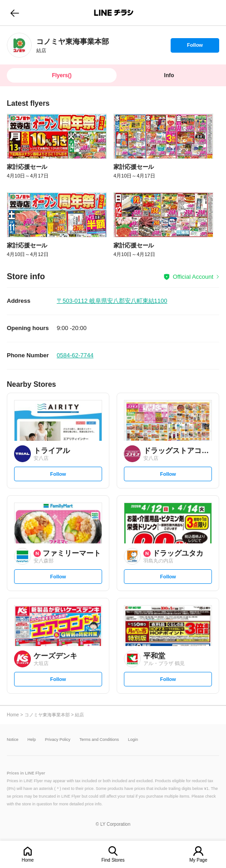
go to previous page (15, 13)
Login (133, 740)
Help (32, 740)
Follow (195, 47)
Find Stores (113, 860)
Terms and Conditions (99, 740)
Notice (13, 740)
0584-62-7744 (75, 355)
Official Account (193, 277)
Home (28, 860)
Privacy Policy (58, 740)
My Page (198, 860)
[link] (19, 45)
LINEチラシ (114, 13)
